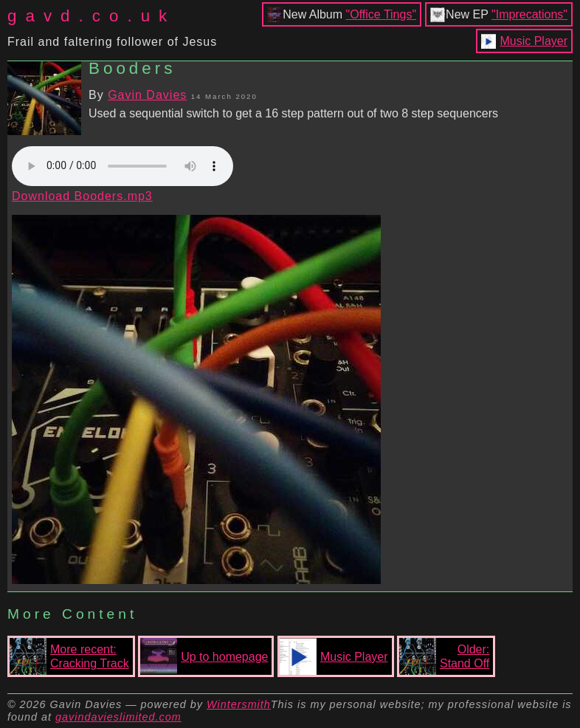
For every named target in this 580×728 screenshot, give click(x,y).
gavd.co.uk (92, 16)
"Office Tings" (382, 14)
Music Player (534, 41)
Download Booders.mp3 (82, 196)
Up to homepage (204, 656)
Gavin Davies (147, 95)
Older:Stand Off (444, 656)
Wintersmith (239, 704)
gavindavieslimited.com (118, 717)
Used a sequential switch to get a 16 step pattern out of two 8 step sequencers (293, 113)
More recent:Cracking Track (69, 656)
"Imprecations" (529, 14)
